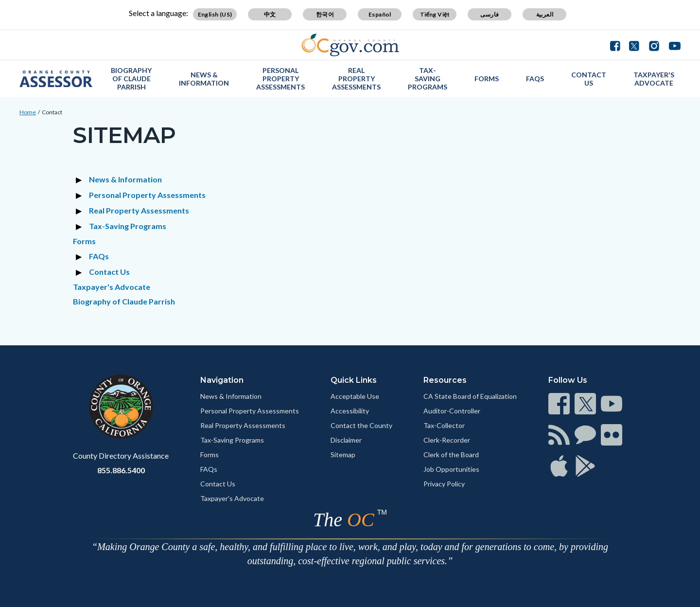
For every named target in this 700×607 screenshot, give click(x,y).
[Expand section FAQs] (80, 256)
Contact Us (589, 79)
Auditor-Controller (452, 411)
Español (380, 14)
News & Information (204, 79)
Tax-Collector (444, 425)
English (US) (215, 14)
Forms (487, 79)
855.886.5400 (121, 470)
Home (28, 112)
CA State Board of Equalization (470, 396)
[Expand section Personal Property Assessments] (80, 195)
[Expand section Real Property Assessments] (80, 211)
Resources (445, 380)
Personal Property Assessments (280, 79)
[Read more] (350, 45)
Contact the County (361, 425)
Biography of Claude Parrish (131, 79)
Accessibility (350, 411)
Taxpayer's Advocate (654, 79)
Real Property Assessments (356, 79)
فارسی (490, 14)
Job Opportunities (451, 469)
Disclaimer (346, 440)
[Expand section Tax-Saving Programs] (80, 226)
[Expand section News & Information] (80, 179)
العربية (545, 14)
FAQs (535, 79)
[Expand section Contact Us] (80, 272)
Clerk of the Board (451, 455)
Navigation (222, 380)
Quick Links (354, 380)
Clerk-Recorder (447, 440)
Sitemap (343, 455)
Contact (52, 112)
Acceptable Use (355, 396)
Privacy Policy (444, 484)
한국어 (325, 14)
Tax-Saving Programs (428, 79)
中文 (270, 14)
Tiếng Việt (435, 14)
